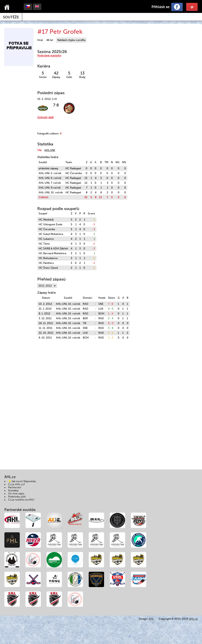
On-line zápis (16, 494)
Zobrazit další (45, 117)
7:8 (56, 105)
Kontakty (13, 490)
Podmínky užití (17, 497)
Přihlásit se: (161, 7)
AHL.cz (193, 619)
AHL (151, 619)
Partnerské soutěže (20, 510)
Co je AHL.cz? (17, 484)
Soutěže (11, 17)
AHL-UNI (50, 150)
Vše (40, 150)
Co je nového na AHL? (21, 500)
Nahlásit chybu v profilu (71, 40)
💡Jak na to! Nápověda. (22, 481)
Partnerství (15, 487)
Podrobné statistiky (49, 56)
